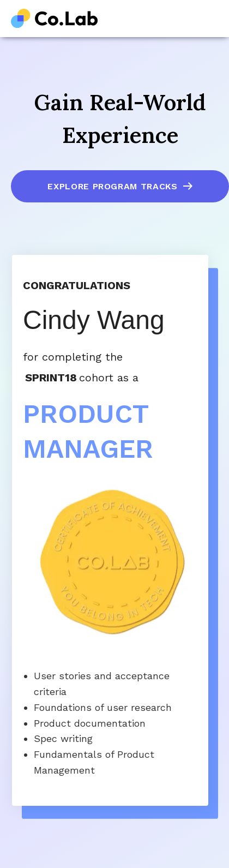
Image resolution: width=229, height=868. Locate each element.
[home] (55, 19)
